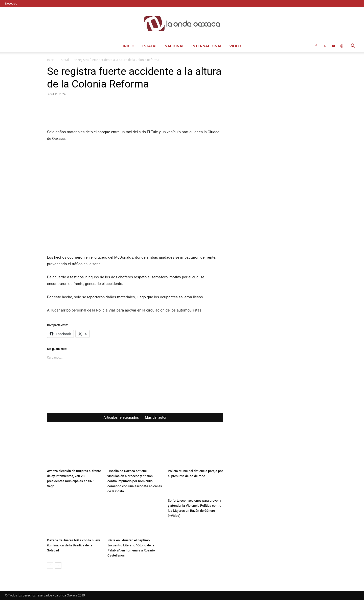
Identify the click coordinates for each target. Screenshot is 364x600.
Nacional (174, 46)
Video (235, 46)
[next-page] (58, 565)
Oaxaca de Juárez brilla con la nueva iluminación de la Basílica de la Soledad (74, 545)
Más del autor (156, 417)
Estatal (150, 46)
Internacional (207, 46)
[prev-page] (50, 565)
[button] (353, 46)
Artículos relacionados (121, 417)
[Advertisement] (276, 97)
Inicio (129, 46)
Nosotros (11, 3)
